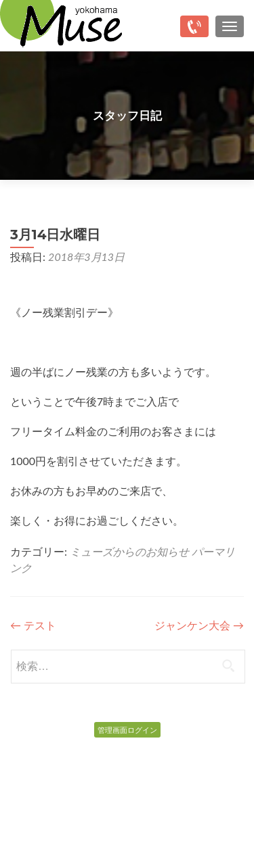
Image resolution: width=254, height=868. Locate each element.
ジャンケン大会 (199, 625)
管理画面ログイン (127, 730)
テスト (33, 625)
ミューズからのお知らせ (129, 551)
